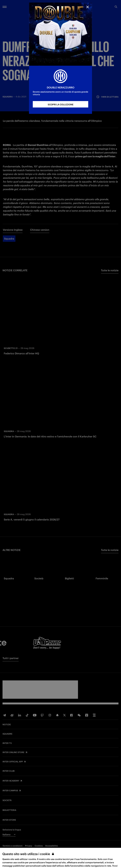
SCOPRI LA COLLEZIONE (61, 105)
